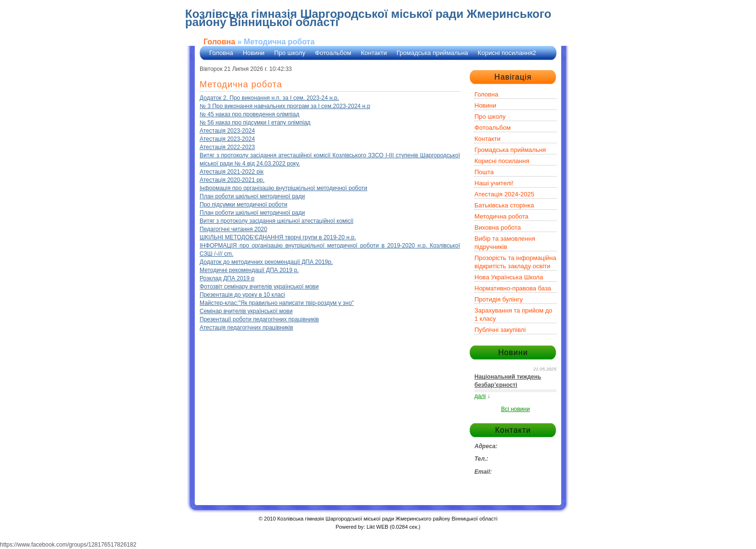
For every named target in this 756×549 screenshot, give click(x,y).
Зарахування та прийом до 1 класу (513, 315)
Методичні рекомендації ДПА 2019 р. (249, 270)
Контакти (374, 53)
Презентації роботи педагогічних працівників (259, 319)
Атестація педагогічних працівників (246, 328)
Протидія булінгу (499, 299)
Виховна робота (498, 227)
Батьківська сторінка (504, 205)
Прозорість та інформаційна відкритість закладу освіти (515, 262)
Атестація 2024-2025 (504, 194)
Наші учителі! (494, 183)
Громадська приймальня (510, 150)
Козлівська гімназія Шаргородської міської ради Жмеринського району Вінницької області (368, 18)
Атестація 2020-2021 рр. (232, 180)
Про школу (290, 53)
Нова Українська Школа (509, 277)
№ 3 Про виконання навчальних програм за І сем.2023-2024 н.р (285, 106)
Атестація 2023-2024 (227, 131)
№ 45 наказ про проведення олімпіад (250, 114)
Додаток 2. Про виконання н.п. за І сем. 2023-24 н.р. (269, 98)
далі (480, 396)
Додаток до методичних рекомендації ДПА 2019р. (266, 262)
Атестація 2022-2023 (227, 147)
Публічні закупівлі (500, 330)
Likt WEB (377, 527)
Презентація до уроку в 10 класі (242, 295)
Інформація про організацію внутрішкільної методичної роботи (283, 188)
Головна (219, 42)
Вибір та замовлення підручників (505, 243)
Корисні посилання (502, 161)
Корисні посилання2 (507, 53)
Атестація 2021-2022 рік (232, 172)
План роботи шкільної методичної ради (252, 196)
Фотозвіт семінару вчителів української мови (259, 287)
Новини (253, 53)
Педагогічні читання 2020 (233, 229)
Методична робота (501, 216)
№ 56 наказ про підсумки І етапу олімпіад (255, 123)
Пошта (484, 172)
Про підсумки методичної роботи (243, 205)
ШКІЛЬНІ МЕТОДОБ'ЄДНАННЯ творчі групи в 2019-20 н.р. (278, 237)
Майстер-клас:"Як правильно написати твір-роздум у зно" (277, 303)
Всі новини (515, 409)
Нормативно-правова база (513, 288)
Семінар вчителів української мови (246, 311)
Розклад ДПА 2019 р (227, 278)
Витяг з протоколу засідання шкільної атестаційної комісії (277, 221)
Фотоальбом (333, 53)
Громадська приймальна (432, 53)
